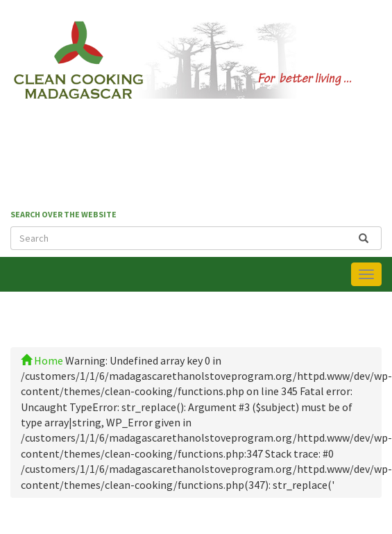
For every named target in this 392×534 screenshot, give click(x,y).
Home (42, 360)
